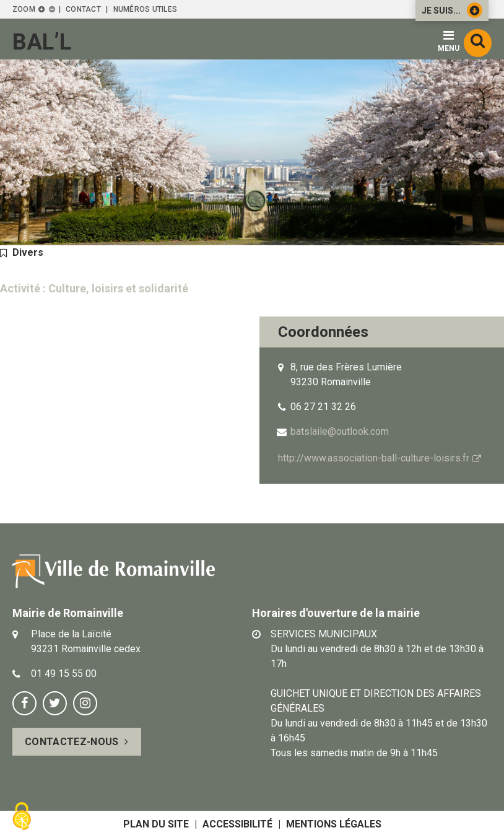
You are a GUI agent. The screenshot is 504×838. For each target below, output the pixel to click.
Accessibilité (237, 824)
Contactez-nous (72, 742)
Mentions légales (334, 824)
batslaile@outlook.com (340, 431)
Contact (83, 9)
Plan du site (156, 824)
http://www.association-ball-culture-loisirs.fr (374, 458)
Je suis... (452, 10)
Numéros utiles (145, 9)
